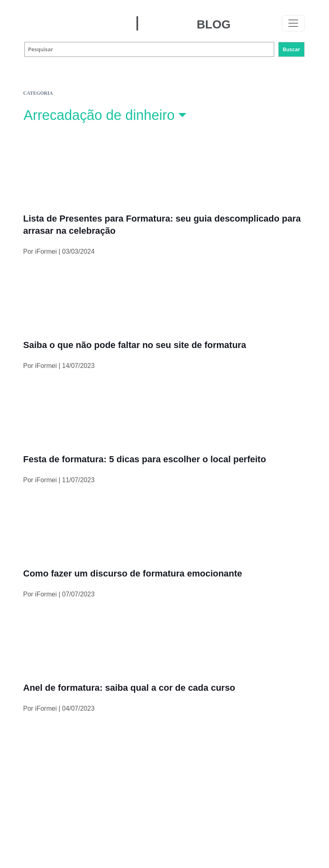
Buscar (291, 49)
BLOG (214, 24)
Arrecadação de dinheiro (99, 115)
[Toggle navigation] (293, 23)
